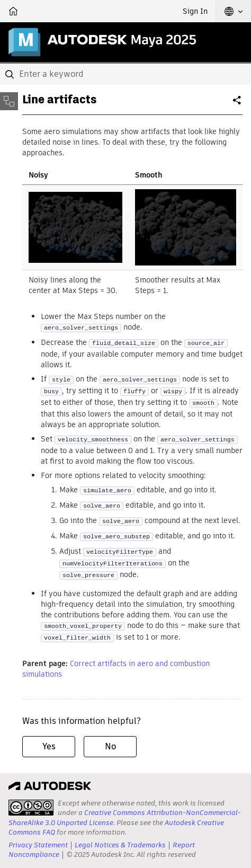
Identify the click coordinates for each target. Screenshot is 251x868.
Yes (49, 746)
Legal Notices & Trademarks (120, 845)
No (110, 746)
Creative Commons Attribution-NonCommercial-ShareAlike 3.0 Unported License (125, 817)
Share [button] (238, 104)
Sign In (195, 11)
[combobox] (125, 74)
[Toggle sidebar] (9, 101)
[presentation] (31, 808)
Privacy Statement (38, 845)
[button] (234, 11)
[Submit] (11, 74)
